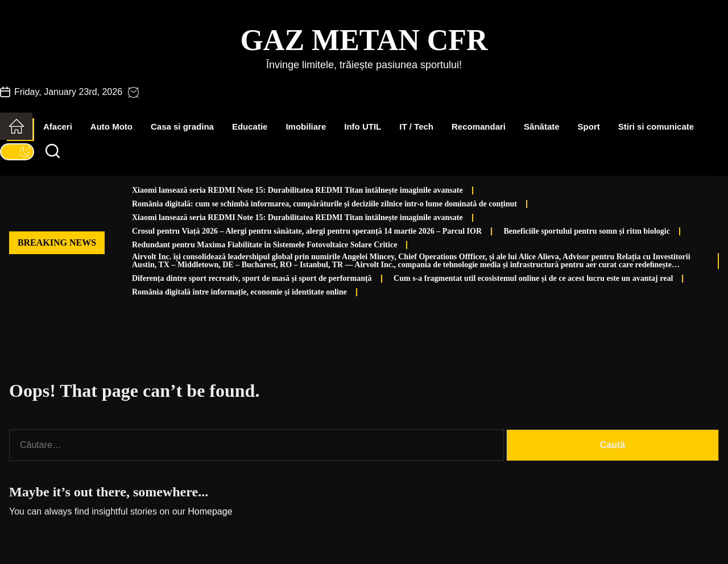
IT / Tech (416, 127)
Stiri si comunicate (656, 127)
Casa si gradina (182, 127)
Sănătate (542, 127)
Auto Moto (111, 127)
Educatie (250, 127)
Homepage (210, 511)
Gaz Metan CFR (364, 40)
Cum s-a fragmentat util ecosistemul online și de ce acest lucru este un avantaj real (533, 278)
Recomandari (479, 127)
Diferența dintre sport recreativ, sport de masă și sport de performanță (252, 278)
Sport (589, 127)
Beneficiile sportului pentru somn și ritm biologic (587, 231)
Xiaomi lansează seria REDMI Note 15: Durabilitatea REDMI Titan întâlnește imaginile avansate (297, 190)
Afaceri (58, 127)
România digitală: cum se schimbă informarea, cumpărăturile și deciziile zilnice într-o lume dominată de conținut (324, 204)
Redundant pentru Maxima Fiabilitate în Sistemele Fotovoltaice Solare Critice (264, 245)
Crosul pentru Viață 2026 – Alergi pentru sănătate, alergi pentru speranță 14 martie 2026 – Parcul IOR (307, 231)
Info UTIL (363, 127)
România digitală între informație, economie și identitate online (239, 292)
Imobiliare (306, 127)
